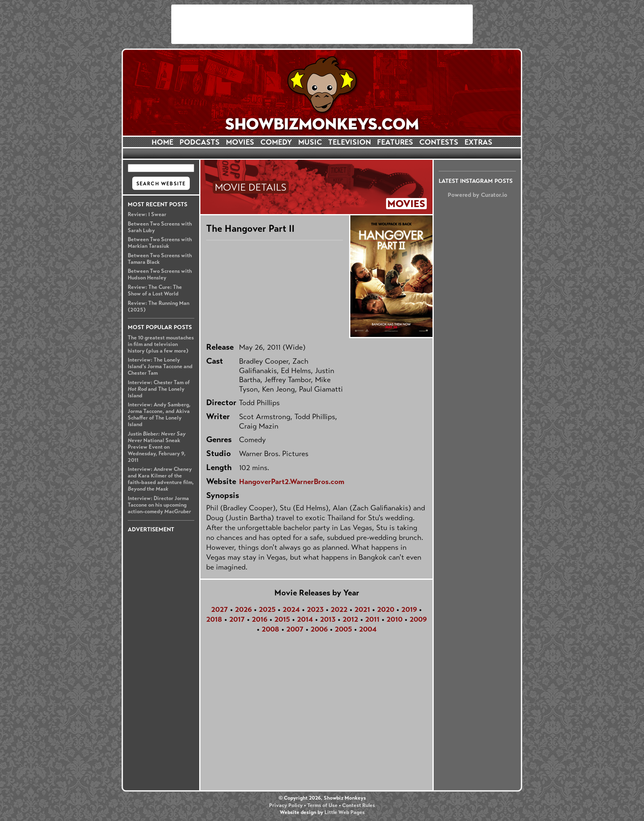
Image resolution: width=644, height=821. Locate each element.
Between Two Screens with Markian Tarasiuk (160, 243)
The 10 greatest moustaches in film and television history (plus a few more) (161, 344)
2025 (267, 609)
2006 (319, 629)
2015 (282, 619)
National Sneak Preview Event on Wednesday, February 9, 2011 (157, 447)
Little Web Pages (345, 812)
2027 (220, 609)
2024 (291, 609)
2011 (372, 619)
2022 (339, 609)
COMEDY (276, 142)
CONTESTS (439, 142)
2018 (214, 619)
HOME (162, 142)
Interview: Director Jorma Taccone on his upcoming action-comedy (159, 505)
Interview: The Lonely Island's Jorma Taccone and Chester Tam (160, 367)
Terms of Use (322, 805)
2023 (315, 609)
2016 (260, 619)
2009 (418, 619)
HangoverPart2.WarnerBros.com (292, 482)
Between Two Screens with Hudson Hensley (160, 274)
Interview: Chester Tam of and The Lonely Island (159, 389)
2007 (295, 629)
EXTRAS (478, 142)
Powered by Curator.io (477, 195)
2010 (394, 619)
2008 (270, 629)
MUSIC (310, 142)
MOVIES (240, 142)
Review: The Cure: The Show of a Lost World (155, 291)
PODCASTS (200, 142)
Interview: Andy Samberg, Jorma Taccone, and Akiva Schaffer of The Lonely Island (159, 415)
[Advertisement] (322, 24)
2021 (362, 609)
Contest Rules (359, 805)
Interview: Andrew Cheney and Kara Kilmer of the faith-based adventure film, (161, 479)
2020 (386, 609)
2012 (350, 619)
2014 (305, 619)
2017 (237, 619)
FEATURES (395, 142)
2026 (243, 609)
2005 (343, 629)
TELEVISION (350, 142)
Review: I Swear (147, 214)
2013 (328, 619)
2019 (409, 609)
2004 (368, 629)
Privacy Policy (286, 805)
